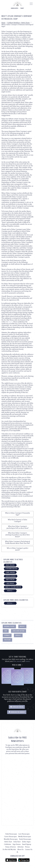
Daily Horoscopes (11, 834)
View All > (10, 591)
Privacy (27, 847)
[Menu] (31, 4)
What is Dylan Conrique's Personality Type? (18, 514)
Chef (6, 631)
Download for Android (17, 712)
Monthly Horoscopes (11, 839)
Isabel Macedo (10, 572)
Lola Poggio (10, 583)
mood (19, 661)
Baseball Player (9, 626)
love (15, 661)
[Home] (18, 4)
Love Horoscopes (24, 834)
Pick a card (17, 665)
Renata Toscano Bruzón (13, 587)
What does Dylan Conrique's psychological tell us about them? (18, 527)
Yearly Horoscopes (25, 839)
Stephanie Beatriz (11, 569)
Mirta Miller (10, 580)
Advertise (21, 847)
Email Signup (27, 844)
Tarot (22, 8)
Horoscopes (15, 8)
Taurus (10, 322)
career (27, 661)
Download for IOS (17, 707)
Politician (7, 640)
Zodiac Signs (26, 842)
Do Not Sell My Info (9, 849)
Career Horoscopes (10, 837)
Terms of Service (11, 847)
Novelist (18, 635)
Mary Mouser (10, 565)
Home (3, 23)
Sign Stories (17, 844)
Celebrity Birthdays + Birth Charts (18, 23)
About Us (20, 849)
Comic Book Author (19, 631)
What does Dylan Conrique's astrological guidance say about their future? (17, 535)
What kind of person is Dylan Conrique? (17, 521)
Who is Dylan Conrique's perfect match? (17, 549)
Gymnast (7, 635)
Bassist (22, 626)
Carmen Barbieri (11, 576)
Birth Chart (8, 842)
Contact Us (29, 849)
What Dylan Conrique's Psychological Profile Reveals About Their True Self (18, 542)
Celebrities (8, 844)
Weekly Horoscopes (25, 837)
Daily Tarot (17, 842)
